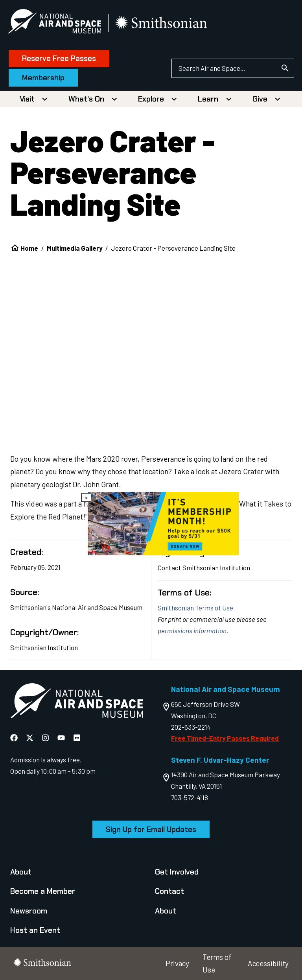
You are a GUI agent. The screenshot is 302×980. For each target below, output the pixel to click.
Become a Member (43, 891)
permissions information (192, 631)
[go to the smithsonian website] (164, 23)
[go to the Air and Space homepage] (76, 702)
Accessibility (268, 963)
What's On (86, 99)
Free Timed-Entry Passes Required (225, 738)
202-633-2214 (191, 727)
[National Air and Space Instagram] (46, 737)
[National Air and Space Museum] (57, 23)
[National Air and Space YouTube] (62, 737)
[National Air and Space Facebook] (15, 737)
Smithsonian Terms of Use (195, 608)
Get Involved (177, 872)
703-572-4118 (190, 797)
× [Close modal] (86, 497)
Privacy (177, 963)
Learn (208, 99)
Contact (169, 891)
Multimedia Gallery (75, 248)
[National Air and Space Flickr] (77, 737)
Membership (46, 78)
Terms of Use (217, 963)
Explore (151, 99)
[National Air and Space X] (30, 737)
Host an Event (35, 930)
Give (260, 99)
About (21, 872)
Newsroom (29, 911)
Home (29, 248)
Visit (27, 99)
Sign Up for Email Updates (151, 829)
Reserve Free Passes (61, 58)
